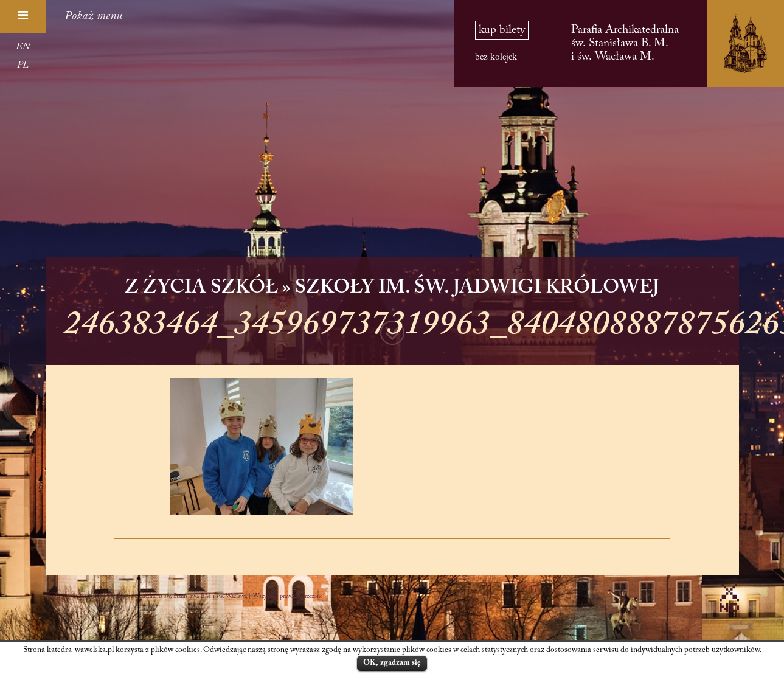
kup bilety (502, 30)
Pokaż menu (93, 16)
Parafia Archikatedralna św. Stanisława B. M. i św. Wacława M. (625, 43)
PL (23, 65)
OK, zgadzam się (392, 663)
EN (23, 47)
